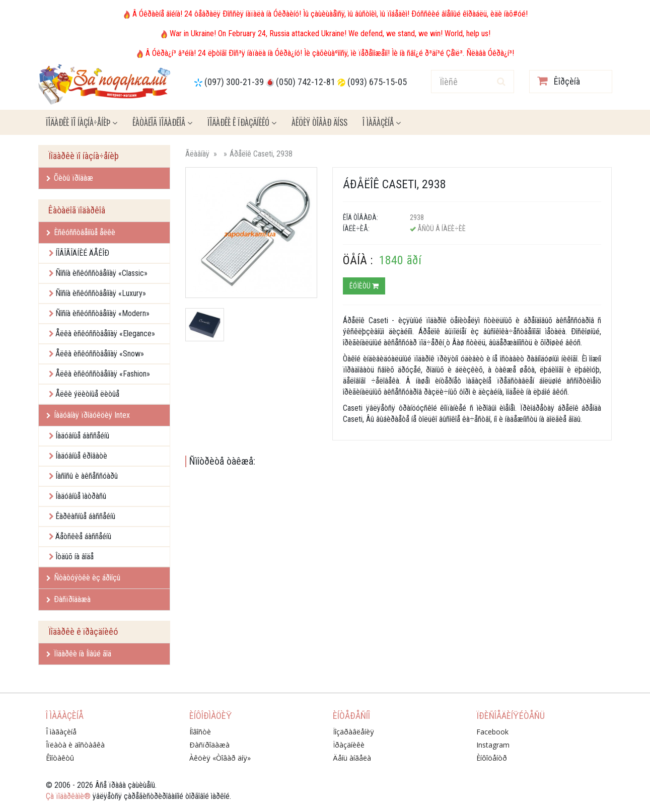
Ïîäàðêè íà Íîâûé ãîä (79, 654)
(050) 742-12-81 (306, 82)
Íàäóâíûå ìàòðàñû (81, 496)
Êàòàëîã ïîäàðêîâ (162, 122)
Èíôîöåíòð (492, 758)
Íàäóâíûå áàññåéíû (82, 436)
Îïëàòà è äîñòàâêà (75, 745)
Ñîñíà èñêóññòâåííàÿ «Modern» (102, 313)
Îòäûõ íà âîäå (75, 557)
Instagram (493, 745)
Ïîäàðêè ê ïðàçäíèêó (242, 122)
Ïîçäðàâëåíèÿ (353, 732)
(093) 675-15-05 (377, 82)
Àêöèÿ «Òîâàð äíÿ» (220, 758)
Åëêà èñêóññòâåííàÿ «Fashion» (103, 374)
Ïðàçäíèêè (349, 745)
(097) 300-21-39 (234, 82)
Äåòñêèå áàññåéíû (83, 536)
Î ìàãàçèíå (382, 122)
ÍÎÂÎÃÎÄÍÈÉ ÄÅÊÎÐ (82, 253)
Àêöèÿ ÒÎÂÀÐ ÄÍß (319, 122)
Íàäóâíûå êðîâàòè (81, 456)
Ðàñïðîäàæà (68, 599)
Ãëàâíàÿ (197, 154)
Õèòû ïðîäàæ (70, 178)
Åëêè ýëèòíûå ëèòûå (87, 394)
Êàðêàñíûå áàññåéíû (85, 516)
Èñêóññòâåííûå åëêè (81, 232)
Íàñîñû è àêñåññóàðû (87, 476)
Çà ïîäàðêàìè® (68, 796)
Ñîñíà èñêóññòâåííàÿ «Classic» (101, 273)
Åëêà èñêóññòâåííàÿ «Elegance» (105, 334)
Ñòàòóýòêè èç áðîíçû (83, 578)
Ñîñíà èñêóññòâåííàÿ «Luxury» (101, 293)
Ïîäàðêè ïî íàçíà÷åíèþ (82, 122)
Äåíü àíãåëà (352, 758)
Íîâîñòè (200, 732)
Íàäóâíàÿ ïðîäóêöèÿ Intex (88, 415)
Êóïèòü (364, 286)
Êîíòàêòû (60, 758)
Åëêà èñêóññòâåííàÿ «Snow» (100, 354)
